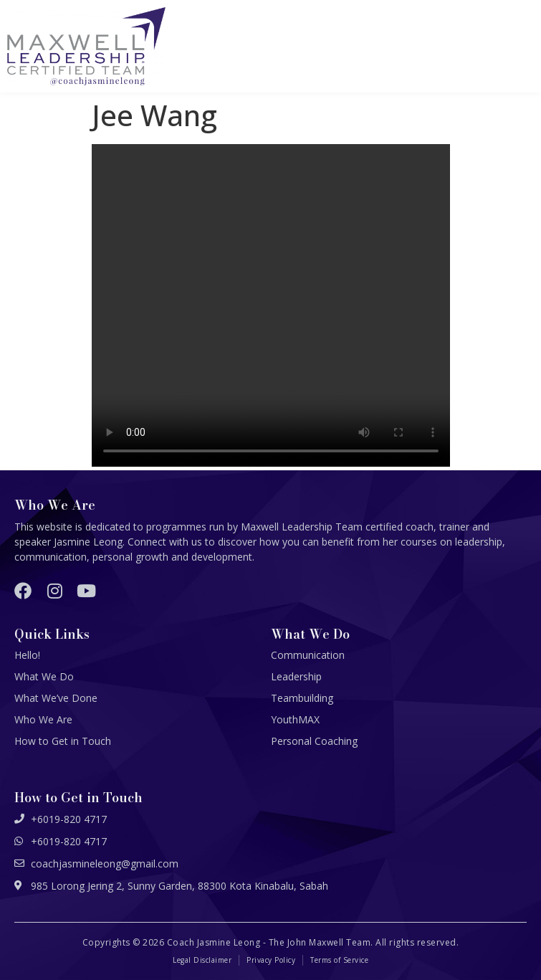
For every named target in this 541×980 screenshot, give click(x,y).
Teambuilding (302, 698)
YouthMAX (295, 719)
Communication (308, 655)
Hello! (27, 655)
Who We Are (43, 719)
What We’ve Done (56, 698)
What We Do (44, 676)
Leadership (296, 676)
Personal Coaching (314, 741)
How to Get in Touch (63, 741)
